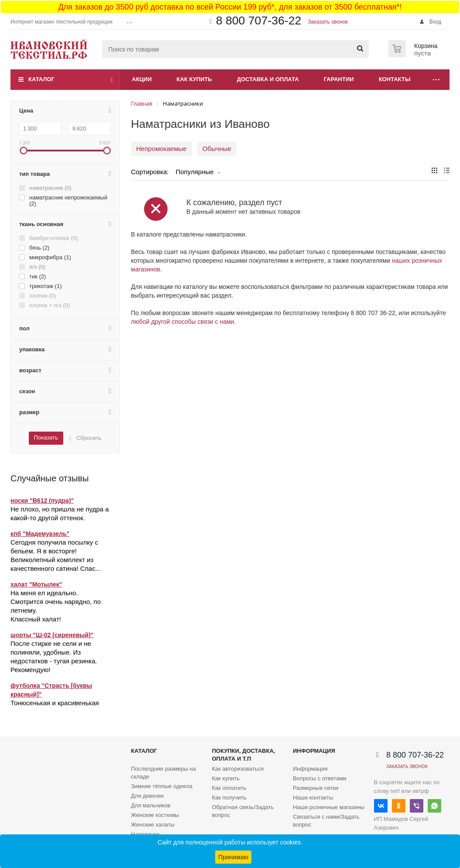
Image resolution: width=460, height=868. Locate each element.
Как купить (194, 79)
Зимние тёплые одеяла (162, 786)
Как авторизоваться (238, 769)
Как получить (229, 798)
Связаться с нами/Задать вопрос (326, 821)
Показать (46, 437)
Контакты (395, 79)
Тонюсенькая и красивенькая (55, 703)
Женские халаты (153, 825)
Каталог (41, 79)
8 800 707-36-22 (259, 21)
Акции (142, 79)
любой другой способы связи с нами (182, 322)
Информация (314, 751)
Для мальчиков (151, 805)
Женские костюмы (155, 815)
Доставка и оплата (268, 79)
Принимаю (233, 857)
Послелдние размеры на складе (163, 773)
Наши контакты (313, 798)
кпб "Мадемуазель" (40, 534)
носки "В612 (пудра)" (42, 501)
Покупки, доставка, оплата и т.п (243, 755)
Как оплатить (229, 788)
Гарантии (339, 79)
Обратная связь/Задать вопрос (243, 811)
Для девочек (147, 796)
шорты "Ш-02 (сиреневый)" (52, 635)
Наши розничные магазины (329, 807)
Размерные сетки (316, 788)
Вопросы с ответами (320, 778)
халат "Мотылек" (36, 584)
